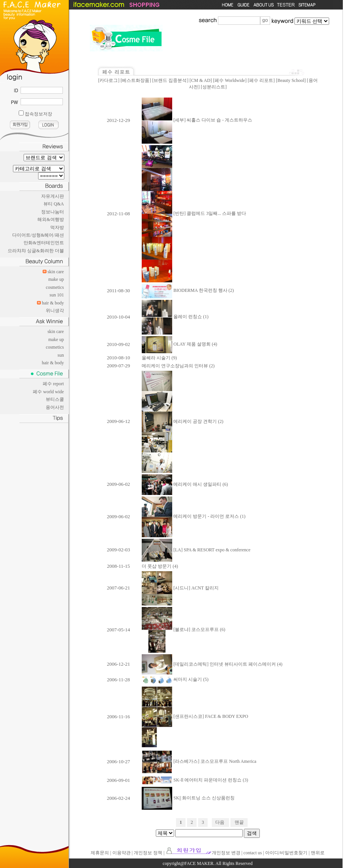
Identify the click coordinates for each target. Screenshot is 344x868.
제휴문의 (100, 853)
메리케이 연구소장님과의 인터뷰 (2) (178, 366)
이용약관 (122, 853)
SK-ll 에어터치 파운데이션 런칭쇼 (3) (195, 780)
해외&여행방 (50, 219)
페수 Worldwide (230, 80)
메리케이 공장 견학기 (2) (182, 421)
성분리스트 (214, 87)
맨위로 (318, 853)
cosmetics (55, 287)
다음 (220, 822)
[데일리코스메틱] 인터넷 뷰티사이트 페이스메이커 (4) (212, 664)
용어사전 (55, 407)
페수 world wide (48, 392)
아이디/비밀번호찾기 (286, 853)
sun (61, 355)
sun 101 (57, 295)
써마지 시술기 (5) (175, 679)
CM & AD (201, 80)
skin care (56, 272)
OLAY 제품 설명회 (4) (179, 344)
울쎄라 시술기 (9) (159, 358)
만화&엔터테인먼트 (44, 243)
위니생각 (55, 311)
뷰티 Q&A (54, 204)
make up (56, 279)
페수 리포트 (261, 80)
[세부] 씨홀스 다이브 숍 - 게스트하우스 (197, 120)
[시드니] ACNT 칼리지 (180, 588)
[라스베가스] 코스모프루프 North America (199, 761)
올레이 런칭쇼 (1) (175, 317)
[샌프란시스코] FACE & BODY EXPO (195, 716)
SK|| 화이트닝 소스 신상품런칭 (188, 798)
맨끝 (239, 822)
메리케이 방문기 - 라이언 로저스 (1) (194, 516)
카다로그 (109, 80)
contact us (253, 853)
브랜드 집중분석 (170, 80)
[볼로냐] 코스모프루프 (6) (183, 629)
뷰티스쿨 (55, 399)
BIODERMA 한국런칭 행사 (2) (188, 290)
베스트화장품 (136, 80)
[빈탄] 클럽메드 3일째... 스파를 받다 (194, 213)
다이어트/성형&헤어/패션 (38, 235)
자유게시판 (53, 196)
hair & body (53, 303)
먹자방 (57, 227)
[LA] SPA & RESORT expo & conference (196, 550)
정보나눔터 (53, 212)
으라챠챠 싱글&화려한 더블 (36, 251)
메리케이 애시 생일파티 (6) (185, 484)
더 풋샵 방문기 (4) (160, 566)
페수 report (53, 384)
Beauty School (291, 80)
